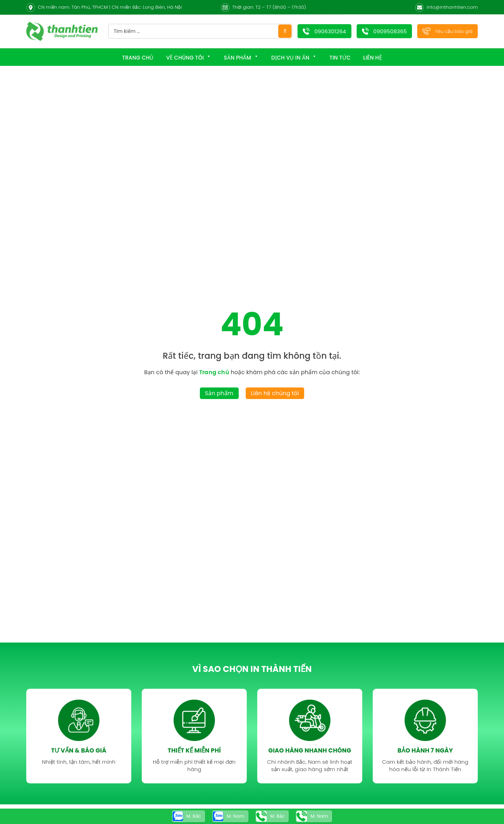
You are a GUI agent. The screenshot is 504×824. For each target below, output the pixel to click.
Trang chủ (138, 58)
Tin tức (340, 58)
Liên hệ (373, 58)
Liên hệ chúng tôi (275, 393)
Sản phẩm (241, 58)
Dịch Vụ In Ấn (294, 58)
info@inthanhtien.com (452, 7)
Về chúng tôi (189, 58)
